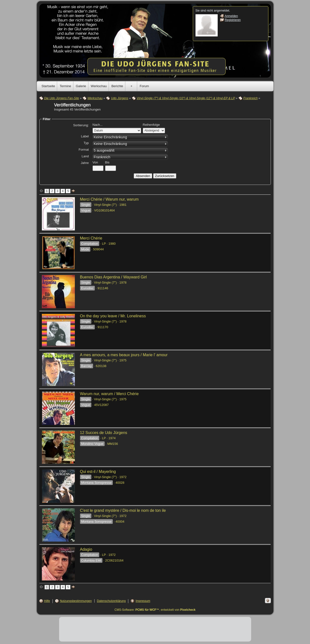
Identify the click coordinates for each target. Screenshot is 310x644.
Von (95, 162)
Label (85, 136)
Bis (107, 162)
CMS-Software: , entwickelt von (155, 610)
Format (84, 150)
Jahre (85, 163)
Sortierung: (81, 125)
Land (85, 156)
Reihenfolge (151, 125)
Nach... (98, 125)
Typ (86, 143)
